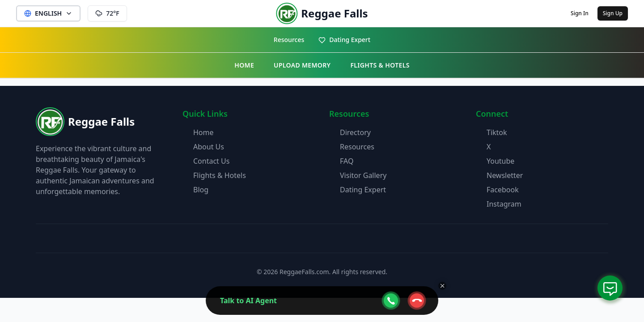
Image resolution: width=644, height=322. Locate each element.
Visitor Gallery (363, 175)
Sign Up (613, 13)
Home (203, 132)
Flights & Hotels (220, 175)
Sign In (580, 13)
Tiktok (497, 132)
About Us (209, 147)
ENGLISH (48, 13)
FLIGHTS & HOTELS (380, 65)
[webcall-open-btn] (391, 301)
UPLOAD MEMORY (302, 65)
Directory (355, 132)
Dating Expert (344, 40)
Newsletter (505, 175)
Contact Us (211, 161)
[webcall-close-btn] (417, 301)
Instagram (504, 204)
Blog (201, 190)
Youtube (500, 161)
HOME (244, 65)
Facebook (503, 190)
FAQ (347, 161)
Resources (289, 40)
